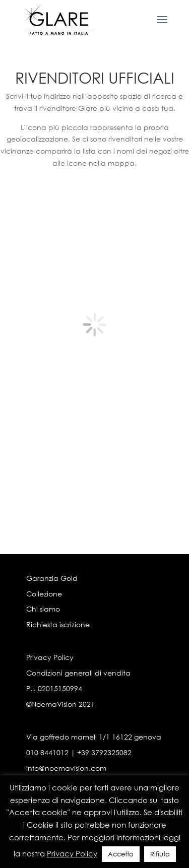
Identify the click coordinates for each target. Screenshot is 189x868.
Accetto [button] (121, 854)
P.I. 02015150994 (54, 688)
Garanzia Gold (52, 578)
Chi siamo (43, 609)
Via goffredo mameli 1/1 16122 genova (94, 737)
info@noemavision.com (66, 768)
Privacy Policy (50, 657)
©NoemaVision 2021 (60, 704)
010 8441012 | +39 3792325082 (79, 752)
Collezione (44, 594)
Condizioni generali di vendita (78, 673)
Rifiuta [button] (160, 854)
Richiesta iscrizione (58, 624)
